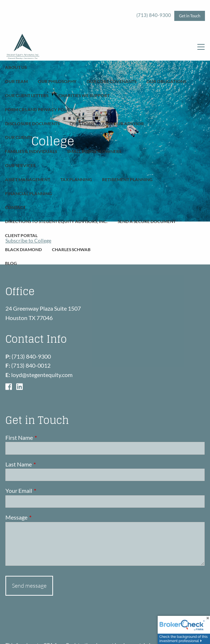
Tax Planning (76, 179)
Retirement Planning (127, 179)
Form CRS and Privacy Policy (39, 109)
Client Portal (21, 235)
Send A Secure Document (147, 221)
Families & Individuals (31, 151)
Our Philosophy (57, 81)
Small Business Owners (94, 151)
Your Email (45, 490)
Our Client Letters (27, 95)
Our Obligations (166, 81)
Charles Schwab (71, 249)
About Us (16, 67)
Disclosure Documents (32, 124)
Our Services (20, 165)
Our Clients (19, 137)
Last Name (45, 464)
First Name (45, 437)
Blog (11, 263)
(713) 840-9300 (154, 15)
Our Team (16, 81)
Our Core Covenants (111, 81)
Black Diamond (23, 249)
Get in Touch (190, 16)
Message (42, 517)
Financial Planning (29, 194)
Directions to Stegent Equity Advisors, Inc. (56, 221)
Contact (15, 207)
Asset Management (28, 179)
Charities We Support (84, 95)
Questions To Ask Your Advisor (107, 124)
